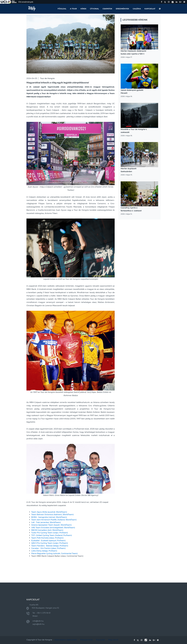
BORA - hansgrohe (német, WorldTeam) (49, 517)
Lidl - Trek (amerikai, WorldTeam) (46, 522)
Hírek (83, 9)
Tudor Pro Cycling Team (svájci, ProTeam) (50, 533)
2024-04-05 (32, 78)
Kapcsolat (150, 9)
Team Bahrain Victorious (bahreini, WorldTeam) (52, 514)
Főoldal (62, 9)
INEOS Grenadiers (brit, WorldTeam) (47, 530)
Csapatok (107, 9)
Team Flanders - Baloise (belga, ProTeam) (50, 546)
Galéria (137, 9)
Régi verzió (113, 640)
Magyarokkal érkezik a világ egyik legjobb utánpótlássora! (58, 83)
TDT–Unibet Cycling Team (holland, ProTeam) (52, 535)
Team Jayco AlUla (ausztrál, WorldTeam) (49, 512)
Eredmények (122, 9)
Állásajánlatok (86, 640)
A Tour (73, 9)
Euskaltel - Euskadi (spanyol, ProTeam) (48, 540)
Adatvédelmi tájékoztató (66, 640)
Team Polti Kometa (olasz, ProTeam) (47, 538)
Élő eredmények (26, 2)
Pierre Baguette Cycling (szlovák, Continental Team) (54, 553)
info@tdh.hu (38, 621)
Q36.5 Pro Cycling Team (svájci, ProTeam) (50, 543)
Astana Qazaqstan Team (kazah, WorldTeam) (51, 525)
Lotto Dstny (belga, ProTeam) (44, 551)
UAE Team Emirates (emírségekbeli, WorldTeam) (53, 528)
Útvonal (94, 9)
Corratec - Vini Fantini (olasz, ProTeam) (48, 548)
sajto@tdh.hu (38, 624)
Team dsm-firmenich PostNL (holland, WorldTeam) (54, 520)
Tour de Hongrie (47, 78)
